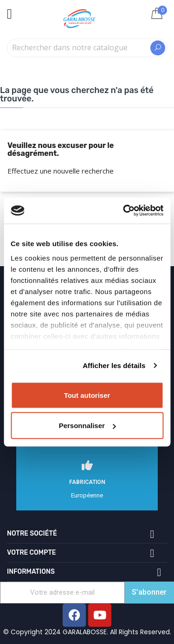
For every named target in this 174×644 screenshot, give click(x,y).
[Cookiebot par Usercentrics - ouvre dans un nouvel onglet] (124, 211)
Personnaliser (87, 426)
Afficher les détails (114, 366)
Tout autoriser (87, 395)
